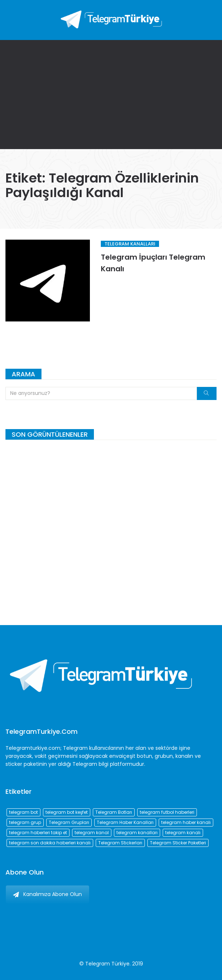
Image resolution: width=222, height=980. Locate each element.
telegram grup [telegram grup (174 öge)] (25, 822)
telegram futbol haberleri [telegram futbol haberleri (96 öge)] (167, 812)
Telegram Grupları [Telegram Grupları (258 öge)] (69, 822)
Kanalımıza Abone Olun (47, 894)
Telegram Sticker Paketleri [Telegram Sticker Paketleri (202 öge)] (178, 843)
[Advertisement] (111, 95)
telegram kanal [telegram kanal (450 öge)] (92, 833)
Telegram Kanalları (130, 244)
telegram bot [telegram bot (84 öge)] (23, 812)
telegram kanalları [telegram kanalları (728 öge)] (137, 833)
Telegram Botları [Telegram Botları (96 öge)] (114, 812)
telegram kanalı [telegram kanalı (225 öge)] (183, 833)
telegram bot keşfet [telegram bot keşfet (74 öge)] (67, 812)
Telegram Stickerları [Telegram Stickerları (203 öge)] (120, 843)
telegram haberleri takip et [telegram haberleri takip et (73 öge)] (38, 833)
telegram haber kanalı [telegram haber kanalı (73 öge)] (186, 822)
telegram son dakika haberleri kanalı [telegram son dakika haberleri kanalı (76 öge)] (50, 843)
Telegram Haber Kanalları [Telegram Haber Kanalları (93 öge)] (125, 822)
